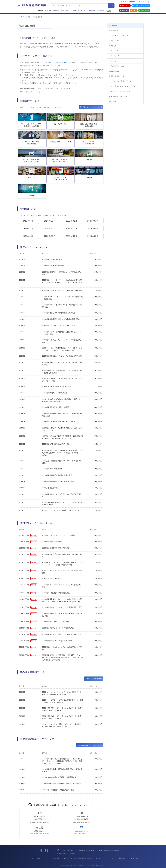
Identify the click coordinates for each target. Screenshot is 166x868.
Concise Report (114, 70)
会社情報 (92, 11)
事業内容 (48, 11)
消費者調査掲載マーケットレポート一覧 (90, 745)
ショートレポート (115, 39)
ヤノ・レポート (116, 49)
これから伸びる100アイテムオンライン (122, 85)
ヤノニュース (115, 54)
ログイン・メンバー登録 (141, 6)
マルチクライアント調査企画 (119, 34)
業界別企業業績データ (117, 75)
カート (134, 10)
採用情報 (101, 11)
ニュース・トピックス (79, 11)
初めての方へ (125, 6)
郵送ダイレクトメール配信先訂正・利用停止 (78, 858)
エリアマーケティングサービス (120, 90)
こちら (38, 88)
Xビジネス (113, 100)
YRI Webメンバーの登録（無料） (57, 62)
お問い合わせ (144, 10)
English (123, 2)
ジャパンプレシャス (117, 65)
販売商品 (56, 11)
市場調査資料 (114, 29)
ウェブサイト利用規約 (53, 858)
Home (41, 11)
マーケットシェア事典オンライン (120, 80)
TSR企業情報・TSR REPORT (119, 95)
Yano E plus (114, 60)
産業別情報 (65, 11)
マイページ (124, 10)
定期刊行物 (113, 44)
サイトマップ (144, 2)
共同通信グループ (122, 858)
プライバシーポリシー (35, 858)
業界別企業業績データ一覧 (94, 679)
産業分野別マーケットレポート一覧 (91, 107)
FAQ (38, 92)
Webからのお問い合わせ (108, 851)
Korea (133, 2)
